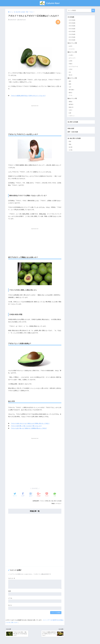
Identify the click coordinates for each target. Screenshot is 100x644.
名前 (10, 591)
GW (70, 72)
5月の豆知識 (72, 29)
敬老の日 (71, 107)
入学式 (71, 69)
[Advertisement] (35, 35)
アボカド (42, 501)
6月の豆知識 (72, 32)
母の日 (71, 75)
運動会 (71, 102)
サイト (10, 605)
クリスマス (72, 49)
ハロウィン (72, 116)
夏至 (70, 81)
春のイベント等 (72, 52)
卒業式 (71, 64)
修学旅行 (71, 105)
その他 (71, 150)
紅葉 (70, 113)
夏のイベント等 (72, 78)
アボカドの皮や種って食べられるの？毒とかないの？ (26, 426)
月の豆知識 (71, 17)
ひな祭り (71, 55)
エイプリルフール (73, 67)
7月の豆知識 (72, 34)
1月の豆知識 (72, 20)
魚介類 (71, 147)
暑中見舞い (72, 90)
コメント (12, 578)
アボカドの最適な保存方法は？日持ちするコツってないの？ (28, 96)
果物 (70, 145)
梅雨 (70, 84)
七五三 (71, 110)
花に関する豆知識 (73, 122)
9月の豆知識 (72, 40)
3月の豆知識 (72, 23)
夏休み (71, 93)
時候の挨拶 (71, 129)
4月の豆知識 (72, 26)
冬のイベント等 (72, 43)
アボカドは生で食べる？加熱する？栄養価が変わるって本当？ (29, 428)
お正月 (71, 46)
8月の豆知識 (72, 37)
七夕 (70, 87)
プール (71, 95)
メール (10, 598)
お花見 (71, 61)
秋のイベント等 (72, 99)
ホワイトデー (72, 58)
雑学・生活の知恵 (73, 132)
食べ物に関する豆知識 (55, 501)
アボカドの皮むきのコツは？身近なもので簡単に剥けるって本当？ (30, 423)
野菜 (47, 501)
